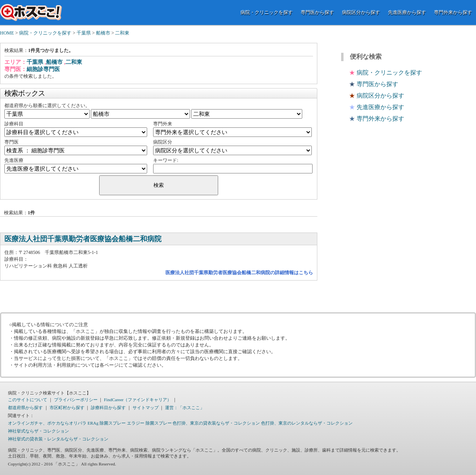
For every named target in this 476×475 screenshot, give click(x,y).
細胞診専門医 (43, 69)
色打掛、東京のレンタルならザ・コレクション (307, 423)
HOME (7, 33)
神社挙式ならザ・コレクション (38, 431)
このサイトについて (28, 400)
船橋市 (103, 33)
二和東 (122, 33)
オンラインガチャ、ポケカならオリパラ (47, 423)
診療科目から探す (108, 408)
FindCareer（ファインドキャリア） (138, 400)
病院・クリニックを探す (267, 12)
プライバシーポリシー (76, 400)
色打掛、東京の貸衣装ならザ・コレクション (216, 423)
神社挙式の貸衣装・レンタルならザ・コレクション (58, 439)
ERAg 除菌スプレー (107, 423)
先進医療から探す (407, 12)
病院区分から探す (361, 12)
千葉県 (84, 33)
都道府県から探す (25, 408)
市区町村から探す (67, 408)
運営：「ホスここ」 (185, 408)
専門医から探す (317, 12)
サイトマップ (146, 408)
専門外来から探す (453, 12)
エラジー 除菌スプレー (149, 423)
